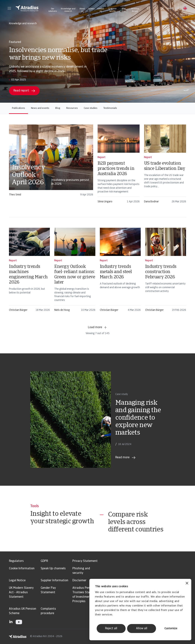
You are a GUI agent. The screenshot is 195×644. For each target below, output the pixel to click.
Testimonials (110, 108)
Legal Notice (17, 581)
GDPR (44, 561)
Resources (72, 108)
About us (82, 10)
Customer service (112, 10)
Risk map (124, 10)
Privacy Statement (85, 561)
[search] (149, 8)
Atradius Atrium (135, 10)
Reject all (111, 629)
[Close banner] (187, 584)
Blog (58, 108)
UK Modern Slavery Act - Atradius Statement (21, 592)
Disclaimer (79, 581)
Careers (91, 9)
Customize (171, 629)
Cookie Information (22, 569)
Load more (98, 327)
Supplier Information (54, 581)
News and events (40, 108)
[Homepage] (27, 8)
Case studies (91, 108)
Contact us (101, 10)
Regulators (16, 561)
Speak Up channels (53, 569)
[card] (51, 162)
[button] (9, 8)
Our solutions (53, 10)
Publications (18, 108)
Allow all (142, 629)
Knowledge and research (68, 10)
